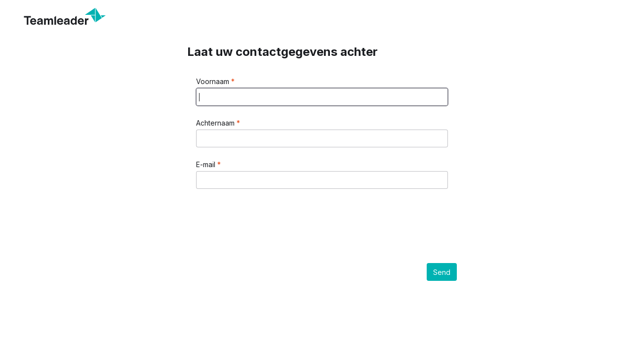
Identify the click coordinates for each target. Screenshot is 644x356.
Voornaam (214, 81)
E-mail (207, 164)
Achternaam (216, 123)
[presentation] (271, 220)
